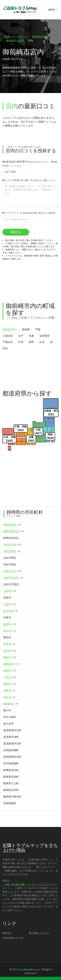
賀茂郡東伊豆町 (12, 730)
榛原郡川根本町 (12, 797)
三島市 (10, 604)
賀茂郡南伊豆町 (12, 744)
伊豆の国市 (10, 717)
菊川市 (7, 710)
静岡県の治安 (40, 37)
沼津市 (10, 591)
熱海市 (7, 598)
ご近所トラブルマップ (15, 37)
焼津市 (9, 644)
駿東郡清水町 (11, 770)
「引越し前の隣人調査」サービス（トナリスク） (27, 884)
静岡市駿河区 (14, 531)
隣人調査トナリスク (39, 933)
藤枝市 (10, 657)
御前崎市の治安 (15, 41)
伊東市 (7, 618)
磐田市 (7, 637)
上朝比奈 (8, 336)
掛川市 (10, 651)
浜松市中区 (12, 545)
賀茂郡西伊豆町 (12, 757)
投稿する (16, 232)
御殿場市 (11, 664)
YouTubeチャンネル (13, 938)
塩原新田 (45, 336)
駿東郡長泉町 (11, 777)
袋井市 (10, 671)
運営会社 (7, 933)
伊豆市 (9, 697)
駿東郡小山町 (11, 783)
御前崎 (26, 329)
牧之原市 (9, 724)
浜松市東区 (12, 551)
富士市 (10, 631)
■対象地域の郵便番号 (30, 163)
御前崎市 (11, 704)
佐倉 (31, 336)
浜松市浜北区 (13, 578)
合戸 (21, 336)
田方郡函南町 (11, 763)
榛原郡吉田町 (11, 790)
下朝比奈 (8, 342)
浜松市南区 (10, 564)
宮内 (5, 348)
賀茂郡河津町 (11, 737)
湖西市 (9, 691)
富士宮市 (11, 611)
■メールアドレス (29, 213)
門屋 (38, 329)
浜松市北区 (12, 571)
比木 (42, 342)
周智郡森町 (10, 803)
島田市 (10, 624)
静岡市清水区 (11, 538)
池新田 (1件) (9, 329)
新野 (31, 342)
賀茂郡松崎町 (11, 750)
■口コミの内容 (29, 180)
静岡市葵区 (12, 525)
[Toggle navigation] (53, 10)
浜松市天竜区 (11, 584)
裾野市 (10, 684)
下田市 (10, 677)
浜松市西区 (10, 558)
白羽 (21, 342)
